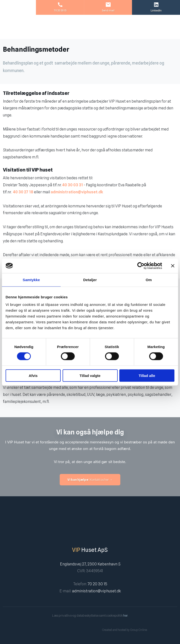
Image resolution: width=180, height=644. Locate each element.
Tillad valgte (90, 376)
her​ (125, 615)
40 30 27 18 (23, 192)
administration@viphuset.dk (77, 192)
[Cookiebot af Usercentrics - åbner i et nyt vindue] (141, 266)
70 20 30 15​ (97, 584)
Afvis (33, 376)
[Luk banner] (173, 266)
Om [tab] (149, 280)
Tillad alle (147, 376)
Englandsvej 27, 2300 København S (90, 564)
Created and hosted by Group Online (125, 630)
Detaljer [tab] (90, 280)
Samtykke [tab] (31, 280)
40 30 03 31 (73, 185)
